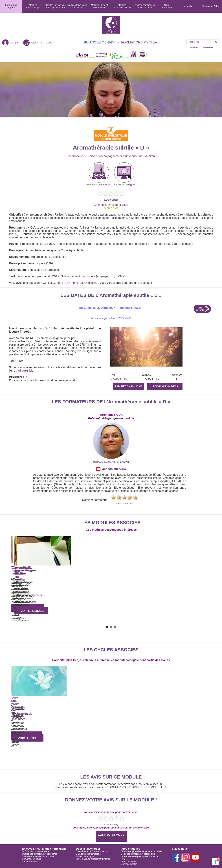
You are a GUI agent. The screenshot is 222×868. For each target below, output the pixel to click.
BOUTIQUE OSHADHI (100, 42)
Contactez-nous (128, 862)
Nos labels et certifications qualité (38, 856)
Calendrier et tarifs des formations (92, 851)
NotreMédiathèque (167, 6)
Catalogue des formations (88, 854)
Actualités (189, 6)
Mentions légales (129, 864)
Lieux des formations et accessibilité (138, 854)
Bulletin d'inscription (85, 856)
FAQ (123, 859)
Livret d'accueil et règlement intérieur (94, 859)
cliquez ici (25, 371)
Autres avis (111, 208)
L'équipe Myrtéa (30, 862)
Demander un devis (31, 859)
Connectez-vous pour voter (111, 205)
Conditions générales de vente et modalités (141, 851)
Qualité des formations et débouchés (40, 854)
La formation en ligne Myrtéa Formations (140, 856)
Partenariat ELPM (211, 6)
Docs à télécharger (88, 849)
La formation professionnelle (36, 851)
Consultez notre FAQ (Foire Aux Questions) (71, 283)
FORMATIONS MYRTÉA (139, 42)
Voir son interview (111, 469)
